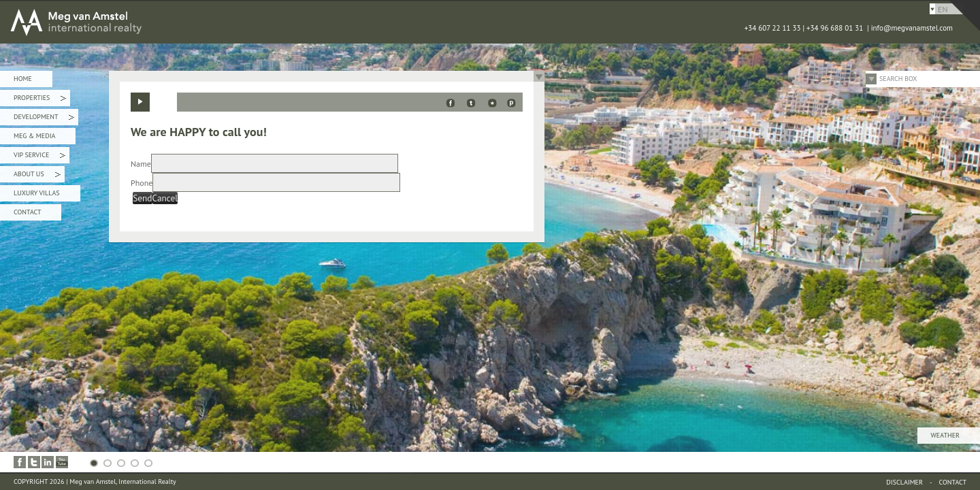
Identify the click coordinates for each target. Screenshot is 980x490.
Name (141, 164)
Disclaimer (904, 482)
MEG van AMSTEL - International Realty (204, 22)
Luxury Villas (37, 193)
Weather (945, 435)
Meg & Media (34, 136)
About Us (37, 176)
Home (23, 79)
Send (142, 198)
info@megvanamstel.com (912, 28)
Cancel (165, 198)
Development (44, 119)
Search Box (898, 79)
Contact (27, 212)
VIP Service (39, 157)
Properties (40, 100)
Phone (142, 183)
